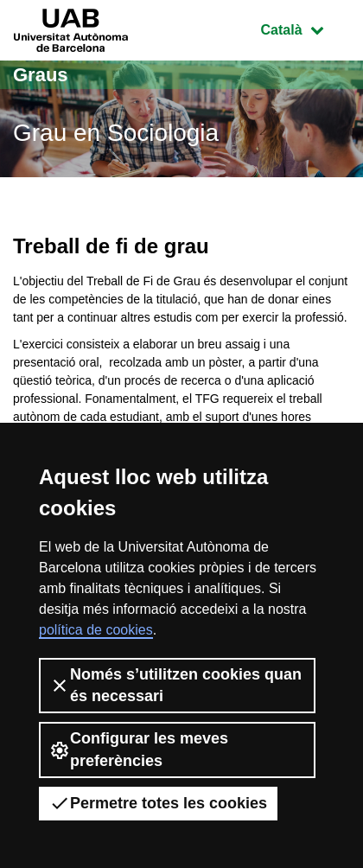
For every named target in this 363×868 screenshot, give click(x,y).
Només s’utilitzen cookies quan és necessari (175, 685)
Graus (41, 75)
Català (305, 28)
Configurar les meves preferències (139, 749)
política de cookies (96, 630)
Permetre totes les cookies (158, 803)
